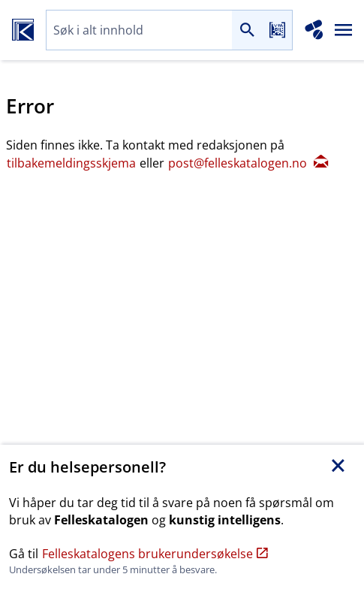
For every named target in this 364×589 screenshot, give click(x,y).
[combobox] (139, 30)
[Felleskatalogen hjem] (23, 30)
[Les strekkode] (277, 30)
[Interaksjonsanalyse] (314, 30)
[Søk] (247, 30)
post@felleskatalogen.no (248, 163)
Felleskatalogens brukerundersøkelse (155, 554)
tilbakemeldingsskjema (73, 163)
